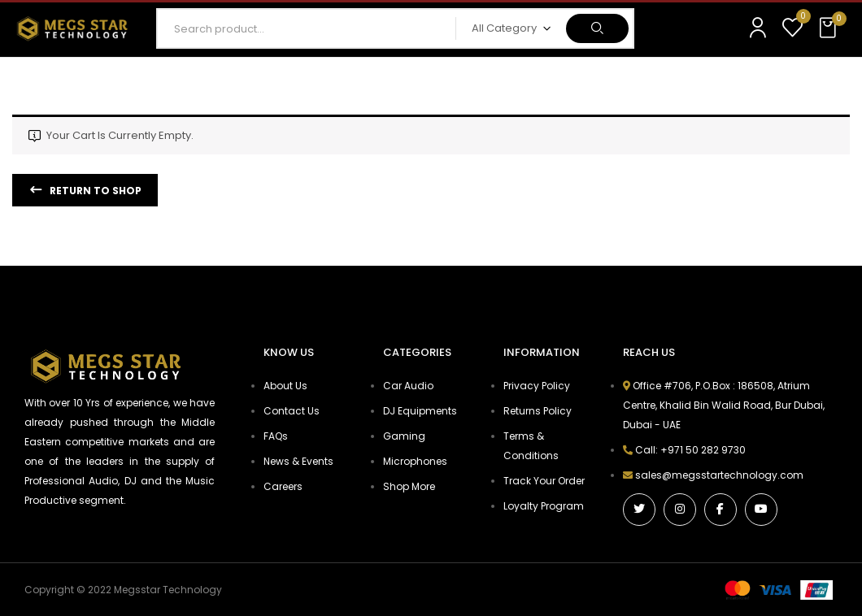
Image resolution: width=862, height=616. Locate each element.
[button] (829, 28)
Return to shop (94, 191)
